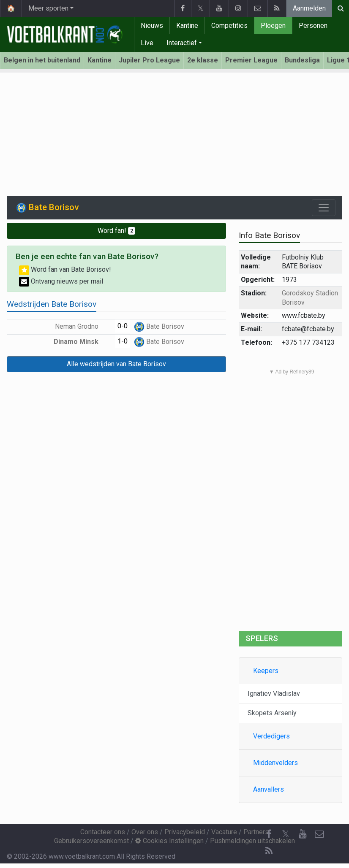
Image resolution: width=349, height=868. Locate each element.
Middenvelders (275, 763)
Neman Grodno (83, 326)
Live (147, 43)
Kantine (187, 26)
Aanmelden (309, 8)
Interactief (182, 43)
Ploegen (273, 26)
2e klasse (203, 60)
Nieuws (152, 26)
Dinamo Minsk (82, 342)
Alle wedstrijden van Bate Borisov (116, 364)
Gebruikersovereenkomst (91, 841)
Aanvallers (269, 789)
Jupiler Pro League (149, 60)
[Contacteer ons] (319, 834)
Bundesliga (302, 60)
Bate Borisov (159, 326)
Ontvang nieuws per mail (61, 281)
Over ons (145, 832)
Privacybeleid (185, 832)
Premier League (251, 60)
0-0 (123, 326)
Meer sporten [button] (48, 8)
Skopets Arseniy (272, 713)
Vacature (224, 832)
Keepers (266, 671)
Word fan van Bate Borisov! (65, 269)
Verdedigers (271, 736)
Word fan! (116, 231)
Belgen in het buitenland (42, 60)
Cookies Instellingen (169, 841)
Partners (256, 832)
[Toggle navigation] (324, 208)
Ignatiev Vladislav (274, 694)
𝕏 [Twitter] (286, 834)
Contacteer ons (103, 832)
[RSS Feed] (269, 851)
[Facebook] (269, 834)
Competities (229, 26)
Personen (313, 26)
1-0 (123, 341)
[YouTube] (303, 834)
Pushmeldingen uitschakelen (252, 841)
